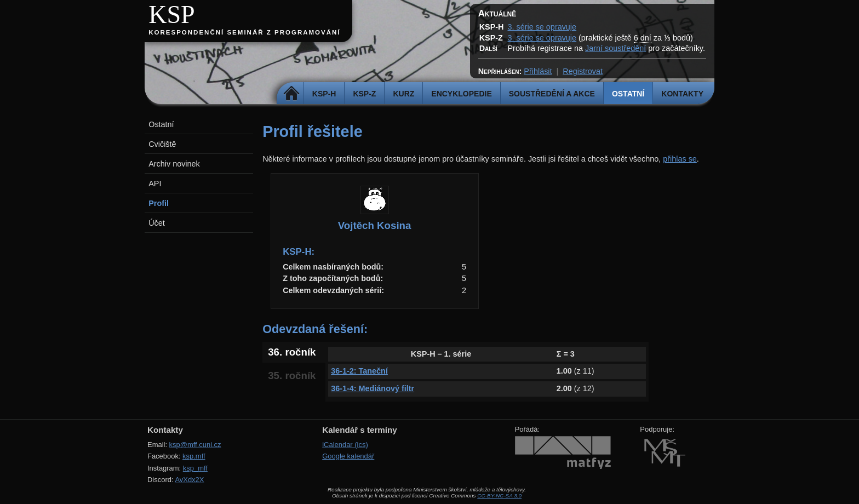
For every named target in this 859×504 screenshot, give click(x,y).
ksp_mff (195, 468)
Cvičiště (162, 144)
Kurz (403, 94)
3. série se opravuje (542, 27)
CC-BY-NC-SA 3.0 (499, 496)
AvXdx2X (189, 480)
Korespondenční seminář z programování (244, 32)
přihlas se (680, 159)
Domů (292, 94)
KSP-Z (364, 94)
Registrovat (583, 71)
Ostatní (628, 94)
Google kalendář (348, 456)
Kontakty (682, 94)
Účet (157, 223)
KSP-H (324, 94)
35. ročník (292, 376)
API (155, 184)
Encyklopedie (461, 94)
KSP (172, 15)
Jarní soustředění (615, 48)
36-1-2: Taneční (359, 371)
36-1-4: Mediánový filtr (373, 388)
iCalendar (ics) (345, 445)
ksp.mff (194, 456)
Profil (159, 203)
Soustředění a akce (552, 94)
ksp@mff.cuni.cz (195, 445)
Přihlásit (538, 71)
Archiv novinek (174, 164)
